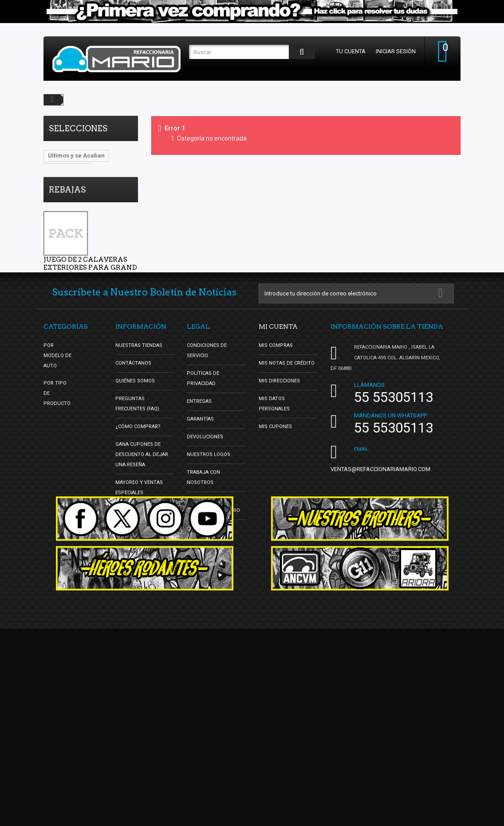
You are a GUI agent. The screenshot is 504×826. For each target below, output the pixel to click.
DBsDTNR (61, 195)
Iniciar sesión (396, 51)
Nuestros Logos (209, 599)
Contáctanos (133, 507)
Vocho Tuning (67, 169)
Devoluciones (205, 581)
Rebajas (67, 229)
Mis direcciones (279, 525)
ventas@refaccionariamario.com (380, 613)
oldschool (117, 182)
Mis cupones (275, 571)
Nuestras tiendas (139, 490)
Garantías (200, 563)
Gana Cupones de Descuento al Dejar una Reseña (142, 599)
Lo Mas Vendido (70, 182)
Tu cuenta (351, 51)
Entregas (199, 545)
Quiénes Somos (135, 525)
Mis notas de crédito (287, 507)
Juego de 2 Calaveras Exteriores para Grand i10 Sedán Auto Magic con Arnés (90, 311)
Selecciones (78, 128)
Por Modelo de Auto (57, 500)
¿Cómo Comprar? (138, 571)
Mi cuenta (278, 471)
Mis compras (276, 490)
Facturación (203, 672)
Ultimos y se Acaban (76, 155)
